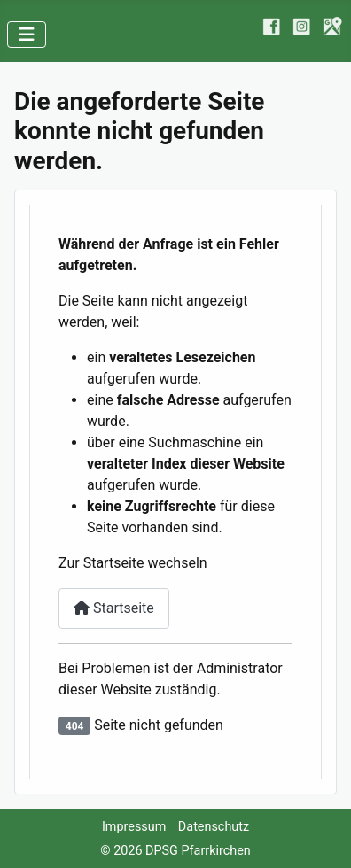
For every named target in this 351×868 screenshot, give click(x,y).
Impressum (134, 827)
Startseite (114, 608)
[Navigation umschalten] (27, 35)
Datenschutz (214, 827)
